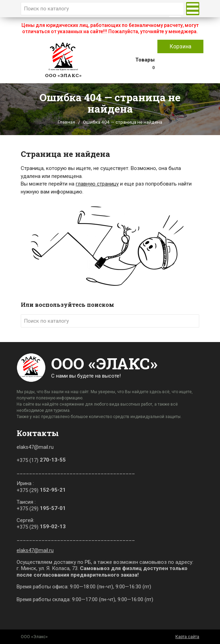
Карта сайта (187, 637)
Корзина (180, 46)
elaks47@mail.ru (35, 550)
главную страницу (97, 184)
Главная (66, 122)
